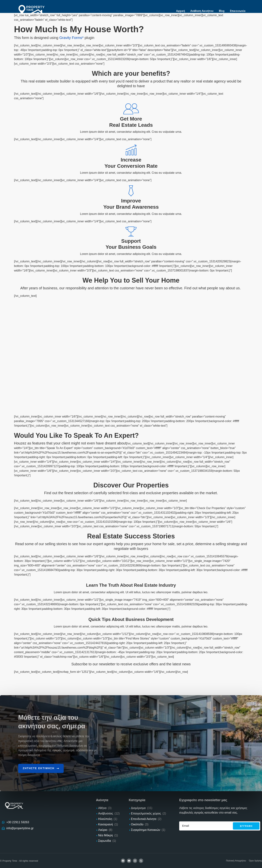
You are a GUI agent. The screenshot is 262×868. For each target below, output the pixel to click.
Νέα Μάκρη (105, 835)
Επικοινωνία (238, 11)
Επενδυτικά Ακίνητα (144, 819)
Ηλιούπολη (105, 819)
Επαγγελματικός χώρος (146, 813)
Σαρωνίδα (104, 841)
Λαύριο (103, 830)
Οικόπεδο (137, 824)
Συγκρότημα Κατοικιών (146, 830)
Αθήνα (102, 808)
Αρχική (180, 11)
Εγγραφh (246, 826)
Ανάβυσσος (106, 813)
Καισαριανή (105, 824)
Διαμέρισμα (138, 808)
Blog (222, 11)
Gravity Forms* (71, 38)
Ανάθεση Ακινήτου (202, 11)
